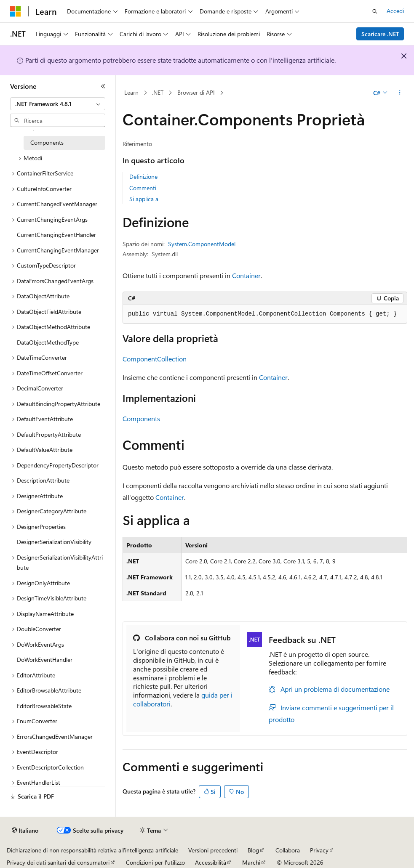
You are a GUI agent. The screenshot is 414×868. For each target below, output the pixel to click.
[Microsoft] (16, 11)
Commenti (143, 188)
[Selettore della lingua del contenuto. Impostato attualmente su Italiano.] (25, 831)
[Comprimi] (103, 86)
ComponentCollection (155, 359)
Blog (253, 850)
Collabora (288, 850)
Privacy (319, 850)
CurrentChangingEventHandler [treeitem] (56, 235)
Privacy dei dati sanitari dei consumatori (58, 862)
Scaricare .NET (380, 34)
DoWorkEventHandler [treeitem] (45, 660)
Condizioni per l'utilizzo (155, 862)
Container (246, 275)
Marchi (251, 862)
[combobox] (58, 104)
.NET (158, 92)
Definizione (143, 177)
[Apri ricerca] (375, 11)
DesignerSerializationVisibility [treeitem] (54, 542)
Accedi (395, 11)
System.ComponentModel (202, 244)
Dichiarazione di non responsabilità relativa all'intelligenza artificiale (92, 850)
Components (141, 418)
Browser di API (196, 92)
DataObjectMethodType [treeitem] (48, 342)
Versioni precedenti (213, 850)
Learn (131, 92)
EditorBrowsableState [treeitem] (44, 706)
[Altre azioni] (400, 93)
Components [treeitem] (47, 142)
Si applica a (144, 199)
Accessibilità (211, 862)
